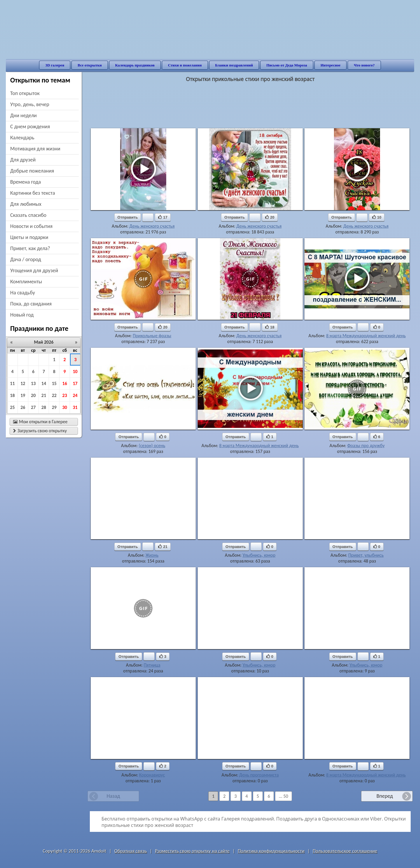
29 (54, 407)
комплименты (26, 282)
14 (44, 383)
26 (23, 407)
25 (12, 407)
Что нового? (364, 65)
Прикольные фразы (152, 336)
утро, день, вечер (30, 104)
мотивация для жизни (35, 149)
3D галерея (55, 65)
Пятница (152, 665)
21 (44, 395)
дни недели (23, 115)
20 (33, 395)
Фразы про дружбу (366, 446)
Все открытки (90, 65)
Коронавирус (152, 775)
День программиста (259, 775)
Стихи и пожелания (185, 65)
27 (33, 407)
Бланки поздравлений (234, 65)
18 (12, 395)
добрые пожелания (32, 171)
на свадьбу (23, 293)
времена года (26, 182)
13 (33, 383)
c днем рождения (30, 126)
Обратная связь (131, 851)
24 (75, 395)
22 (54, 395)
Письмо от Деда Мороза (287, 65)
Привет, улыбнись (366, 555)
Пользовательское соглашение (345, 851)
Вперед (385, 796)
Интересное (330, 65)
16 (65, 383)
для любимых (26, 204)
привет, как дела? (30, 248)
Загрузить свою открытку (40, 431)
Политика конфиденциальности (271, 851)
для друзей (23, 160)
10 (75, 371)
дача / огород (26, 259)
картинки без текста (33, 193)
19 (23, 395)
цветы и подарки (29, 237)
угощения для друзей (34, 270)
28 (44, 407)
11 (12, 383)
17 (75, 383)
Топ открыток (25, 93)
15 (54, 383)
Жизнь (152, 555)
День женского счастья (152, 226)
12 (23, 383)
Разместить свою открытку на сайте (192, 851)
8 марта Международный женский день (366, 336)
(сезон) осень (152, 446)
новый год (22, 315)
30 (65, 407)
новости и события (31, 226)
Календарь (22, 138)
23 (65, 395)
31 (75, 407)
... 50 (283, 796)
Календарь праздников (135, 65)
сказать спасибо (28, 215)
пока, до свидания (31, 304)
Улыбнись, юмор (259, 555)
